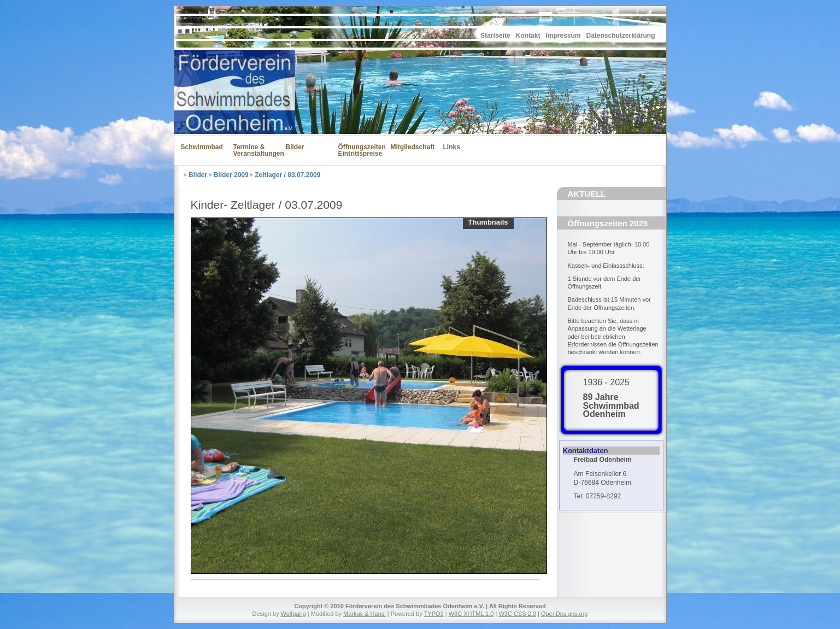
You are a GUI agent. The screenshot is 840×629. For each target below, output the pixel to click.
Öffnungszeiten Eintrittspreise (358, 150)
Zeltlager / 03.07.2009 (287, 175)
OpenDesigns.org (565, 614)
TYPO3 (434, 614)
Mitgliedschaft (410, 147)
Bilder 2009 (231, 175)
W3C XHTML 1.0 (471, 614)
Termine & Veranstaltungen (253, 150)
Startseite (495, 36)
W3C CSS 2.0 (517, 614)
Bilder (295, 147)
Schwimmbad (201, 147)
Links (452, 147)
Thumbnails (488, 222)
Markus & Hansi (365, 614)
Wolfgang (293, 614)
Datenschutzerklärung (620, 36)
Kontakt (528, 36)
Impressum (563, 36)
